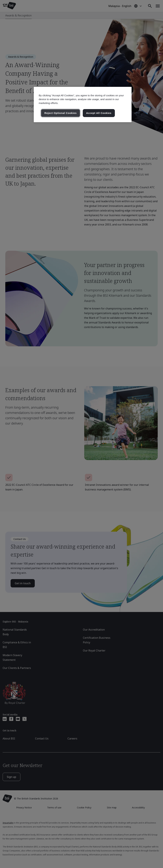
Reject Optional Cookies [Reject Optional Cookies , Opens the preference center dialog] (60, 113)
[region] (83, 105)
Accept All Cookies (99, 113)
